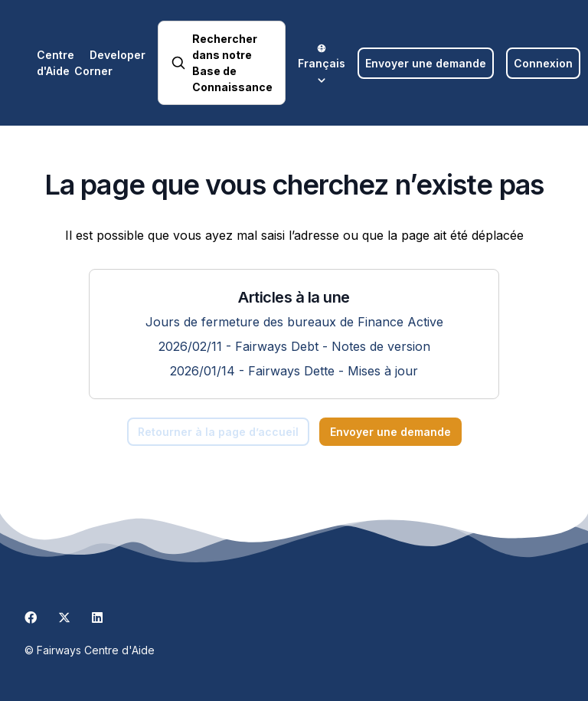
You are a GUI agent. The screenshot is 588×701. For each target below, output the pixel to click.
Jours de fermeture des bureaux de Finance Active (294, 322)
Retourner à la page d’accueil (218, 432)
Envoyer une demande (426, 63)
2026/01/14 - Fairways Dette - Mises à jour (294, 371)
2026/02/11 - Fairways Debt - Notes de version (294, 346)
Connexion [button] (543, 63)
